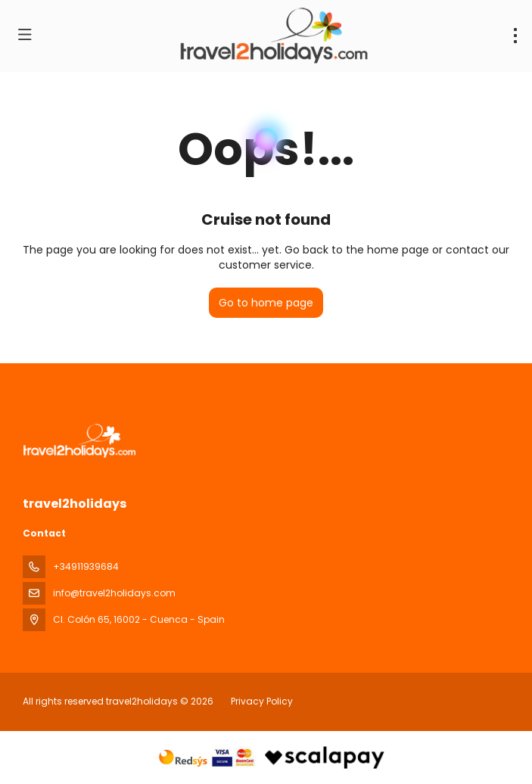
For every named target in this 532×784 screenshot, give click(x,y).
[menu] (515, 36)
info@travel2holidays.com (114, 593)
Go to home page (266, 303)
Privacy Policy (262, 701)
